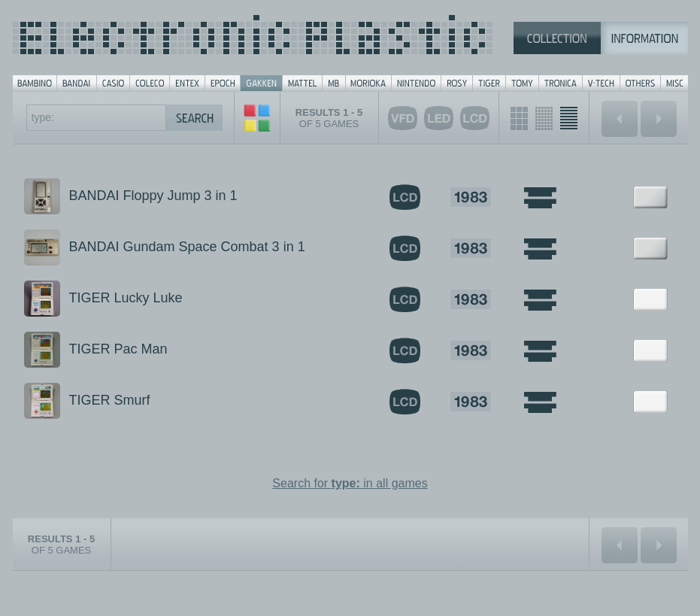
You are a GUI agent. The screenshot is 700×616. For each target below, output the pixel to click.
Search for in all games (350, 483)
